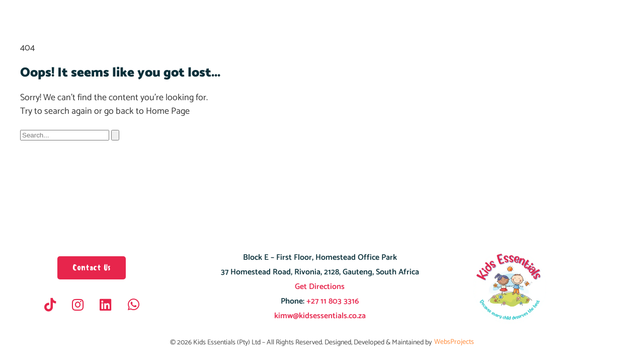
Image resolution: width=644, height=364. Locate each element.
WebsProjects (454, 342)
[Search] (115, 135)
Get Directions (320, 287)
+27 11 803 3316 (332, 301)
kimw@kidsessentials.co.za (320, 316)
